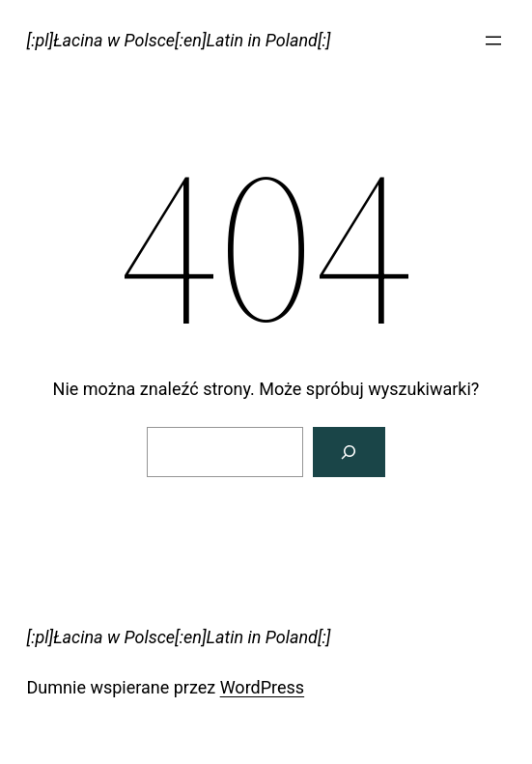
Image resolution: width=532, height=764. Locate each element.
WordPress (262, 687)
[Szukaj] (350, 452)
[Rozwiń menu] (493, 41)
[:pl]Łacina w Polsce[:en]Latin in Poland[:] (179, 40)
